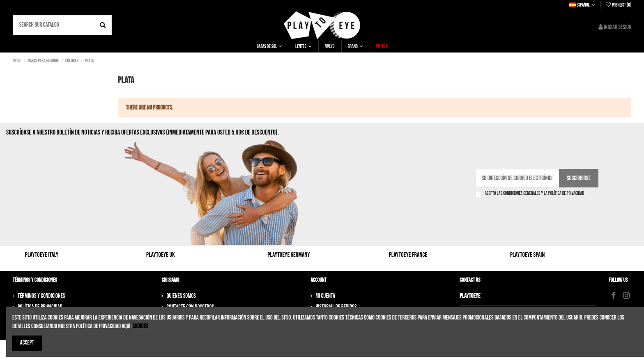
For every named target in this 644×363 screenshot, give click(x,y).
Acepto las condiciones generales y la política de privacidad (534, 194)
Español (583, 5)
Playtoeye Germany (289, 255)
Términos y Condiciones (41, 296)
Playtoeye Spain (527, 255)
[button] (269, 46)
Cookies (140, 326)
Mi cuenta (325, 296)
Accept (27, 343)
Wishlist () (618, 5)
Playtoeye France (408, 255)
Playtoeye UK (161, 255)
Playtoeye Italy (42, 255)
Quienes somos (181, 296)
